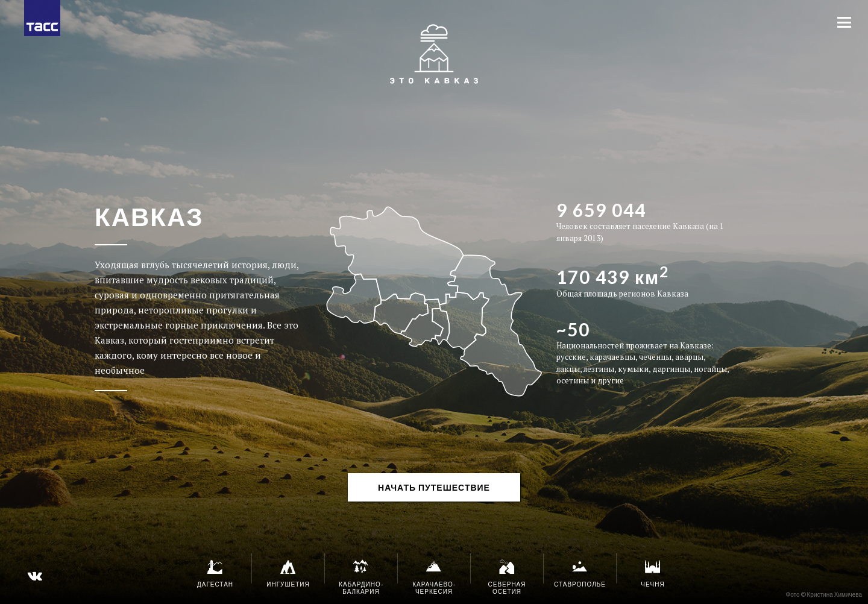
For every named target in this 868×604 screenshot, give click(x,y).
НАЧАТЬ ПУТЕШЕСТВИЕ (434, 487)
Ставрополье (580, 574)
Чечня (653, 574)
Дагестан (215, 574)
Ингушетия (288, 574)
